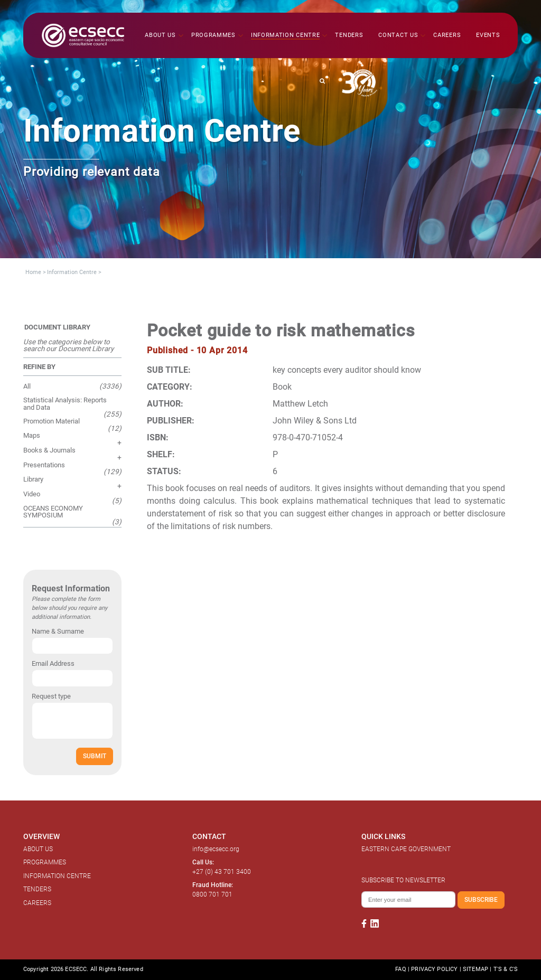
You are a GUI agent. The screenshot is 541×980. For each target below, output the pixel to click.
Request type (51, 696)
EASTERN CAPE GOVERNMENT (406, 849)
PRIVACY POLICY (434, 969)
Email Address (53, 663)
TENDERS (37, 889)
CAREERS (37, 903)
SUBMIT (95, 756)
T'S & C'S (506, 969)
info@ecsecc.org (216, 849)
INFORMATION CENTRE (57, 876)
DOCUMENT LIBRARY (57, 327)
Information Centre (72, 272)
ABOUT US (38, 849)
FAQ (400, 969)
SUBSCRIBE (481, 899)
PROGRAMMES (45, 862)
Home (33, 272)
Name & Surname (58, 631)
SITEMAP (475, 969)
